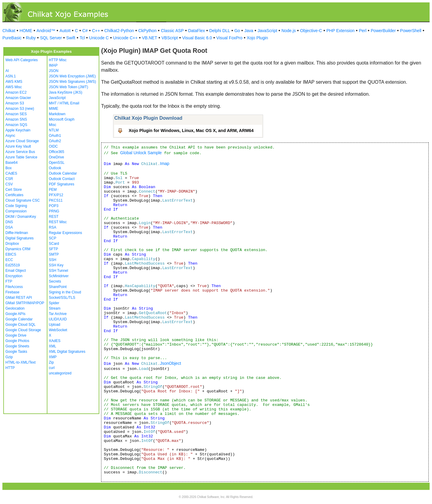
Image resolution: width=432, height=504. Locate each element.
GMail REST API (19, 298)
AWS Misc (14, 87)
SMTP (54, 254)
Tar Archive (58, 314)
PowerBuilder (383, 31)
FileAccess (14, 287)
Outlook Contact (62, 179)
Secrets (55, 281)
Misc (53, 125)
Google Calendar (19, 319)
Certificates (14, 195)
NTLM (54, 130)
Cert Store (14, 190)
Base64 (12, 163)
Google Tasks (16, 352)
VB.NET (150, 38)
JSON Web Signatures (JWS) (72, 82)
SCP (53, 238)
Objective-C (311, 31)
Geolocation (15, 308)
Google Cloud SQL (21, 325)
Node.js (288, 31)
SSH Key (56, 265)
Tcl (82, 38)
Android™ (46, 31)
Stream (55, 308)
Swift (71, 38)
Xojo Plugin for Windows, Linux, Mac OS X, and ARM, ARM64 (191, 130)
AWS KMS (14, 82)
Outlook (55, 168)
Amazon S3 (15, 103)
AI (7, 71)
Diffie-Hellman (17, 233)
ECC (9, 260)
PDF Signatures (62, 184)
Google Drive (16, 335)
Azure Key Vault (18, 146)
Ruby (31, 38)
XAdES (55, 341)
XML (53, 346)
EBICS (11, 254)
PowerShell (411, 31)
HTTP (10, 368)
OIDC (53, 146)
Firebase (12, 292)
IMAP (53, 65)
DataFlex (196, 31)
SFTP (54, 249)
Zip (51, 362)
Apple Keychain (18, 130)
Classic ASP (172, 31)
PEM (53, 190)
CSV (9, 184)
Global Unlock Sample (141, 153)
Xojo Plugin (258, 38)
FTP (9, 281)
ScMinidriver (59, 276)
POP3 (54, 206)
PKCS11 (56, 200)
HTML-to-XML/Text (21, 362)
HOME (26, 31)
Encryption (14, 276)
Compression (16, 211)
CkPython (147, 31)
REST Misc (58, 222)
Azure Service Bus (20, 152)
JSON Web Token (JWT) (69, 87)
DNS (9, 222)
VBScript (169, 38)
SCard (54, 244)
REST (54, 217)
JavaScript (267, 31)
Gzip (9, 357)
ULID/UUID (58, 319)
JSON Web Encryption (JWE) (72, 76)
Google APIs (15, 314)
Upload (55, 325)
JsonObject (170, 363)
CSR (9, 179)
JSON (54, 71)
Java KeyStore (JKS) (66, 92)
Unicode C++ (125, 38)
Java (249, 31)
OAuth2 (55, 141)
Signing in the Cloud (65, 292)
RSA (53, 227)
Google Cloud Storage (23, 330)
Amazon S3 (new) (20, 109)
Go (237, 31)
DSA (9, 227)
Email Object (16, 271)
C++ (96, 31)
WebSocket (58, 330)
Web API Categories (22, 60)
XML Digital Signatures (67, 352)
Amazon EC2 (16, 92)
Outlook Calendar (63, 173)
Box (9, 168)
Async (10, 136)
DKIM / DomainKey (21, 217)
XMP (53, 357)
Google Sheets (17, 346)
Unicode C (99, 38)
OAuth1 (55, 136)
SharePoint (58, 287)
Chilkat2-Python (119, 31)
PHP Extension (340, 31)
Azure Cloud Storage (22, 141)
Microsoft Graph (62, 119)
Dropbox (12, 244)
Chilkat (9, 31)
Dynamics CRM (18, 249)
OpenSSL (57, 163)
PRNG (54, 211)
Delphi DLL (219, 31)
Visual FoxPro (229, 38)
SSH (53, 260)
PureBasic (12, 38)
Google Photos (17, 341)
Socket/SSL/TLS (62, 298)
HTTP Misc (58, 60)
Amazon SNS (16, 119)
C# (85, 31)
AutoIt (65, 31)
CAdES (11, 173)
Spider (54, 303)
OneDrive (57, 157)
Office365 (57, 152)
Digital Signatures (19, 238)
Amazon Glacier (18, 98)
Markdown (57, 114)
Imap (165, 163)
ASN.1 (11, 76)
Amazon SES (16, 114)
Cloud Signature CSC (23, 200)
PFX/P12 (56, 195)
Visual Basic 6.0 (197, 38)
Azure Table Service (21, 157)
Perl (363, 31)
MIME (54, 109)
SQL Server (51, 38)
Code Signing (16, 206)
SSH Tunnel (58, 271)
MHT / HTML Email (64, 103)
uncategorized (60, 373)
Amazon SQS (16, 125)
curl (52, 368)
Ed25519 (13, 265)
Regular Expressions (66, 233)
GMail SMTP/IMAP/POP (25, 303)
